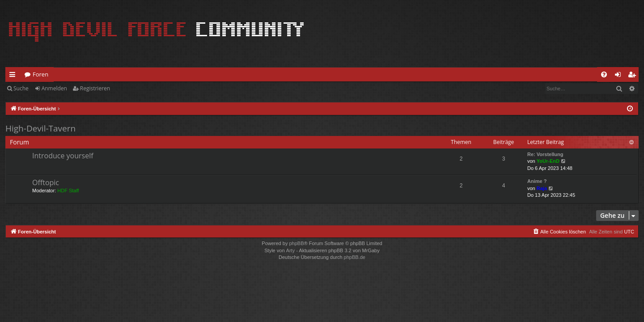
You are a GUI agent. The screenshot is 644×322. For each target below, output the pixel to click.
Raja (542, 188)
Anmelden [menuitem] (620, 76)
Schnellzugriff (14, 76)
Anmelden (54, 88)
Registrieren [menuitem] (634, 76)
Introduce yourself (63, 156)
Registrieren (95, 88)
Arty (291, 250)
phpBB (296, 243)
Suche (21, 88)
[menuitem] (604, 74)
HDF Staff (68, 191)
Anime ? (537, 181)
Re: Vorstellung (545, 154)
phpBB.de (355, 257)
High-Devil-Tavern (40, 128)
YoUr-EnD (548, 161)
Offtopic (46, 182)
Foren (40, 74)
